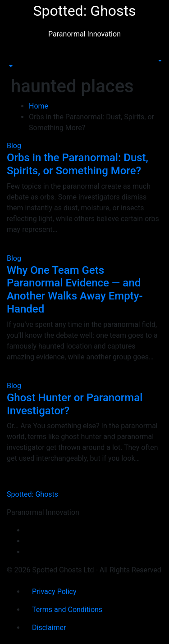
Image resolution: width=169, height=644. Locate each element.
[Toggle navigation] (13, 58)
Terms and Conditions (67, 610)
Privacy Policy (54, 592)
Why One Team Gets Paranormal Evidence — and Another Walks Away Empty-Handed (75, 290)
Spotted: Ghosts (84, 11)
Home (39, 106)
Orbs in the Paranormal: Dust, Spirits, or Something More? (78, 164)
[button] (10, 66)
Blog (14, 146)
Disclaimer (49, 628)
